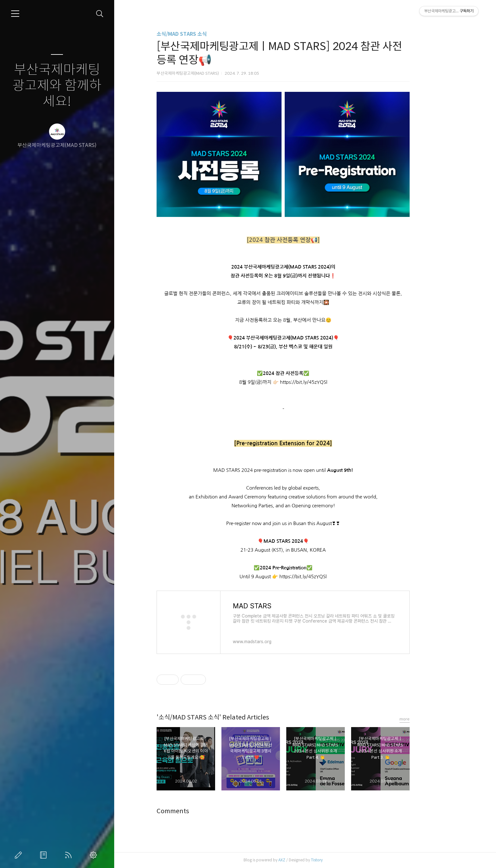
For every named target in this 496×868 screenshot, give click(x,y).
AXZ (304, 860)
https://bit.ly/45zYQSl (325, 382)
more (426, 719)
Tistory (339, 860)
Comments (195, 811)
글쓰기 (20, 855)
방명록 (45, 855)
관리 (95, 855)
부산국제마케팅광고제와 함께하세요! (57, 86)
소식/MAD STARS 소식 (204, 34)
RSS (70, 855)
